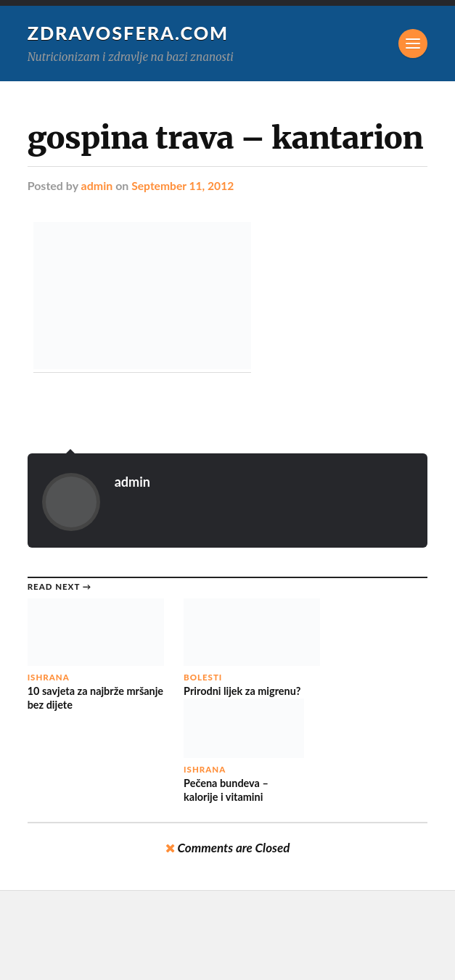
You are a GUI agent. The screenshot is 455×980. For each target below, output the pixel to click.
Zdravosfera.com (129, 33)
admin (97, 185)
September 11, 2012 (184, 185)
